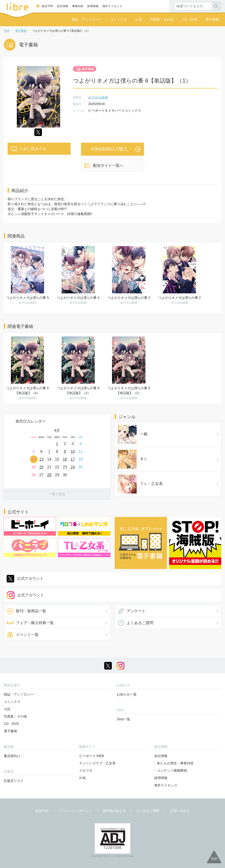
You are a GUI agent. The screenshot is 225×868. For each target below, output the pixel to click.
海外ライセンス (112, 6)
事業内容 (78, 6)
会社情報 (63, 6)
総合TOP (47, 6)
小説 (139, 19)
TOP (7, 31)
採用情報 (93, 6)
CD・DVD (189, 19)
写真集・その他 (162, 19)
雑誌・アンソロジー (87, 19)
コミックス (118, 19)
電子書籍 (212, 19)
